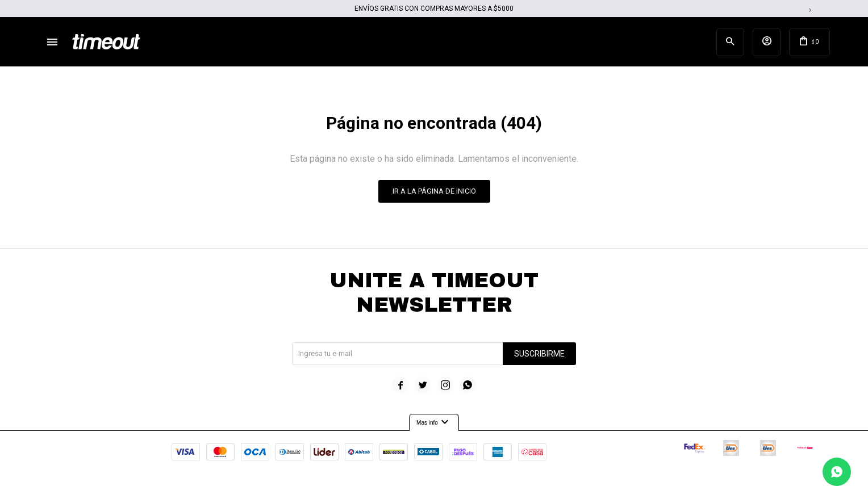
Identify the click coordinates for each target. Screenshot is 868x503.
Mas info (434, 425)
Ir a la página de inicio (434, 193)
